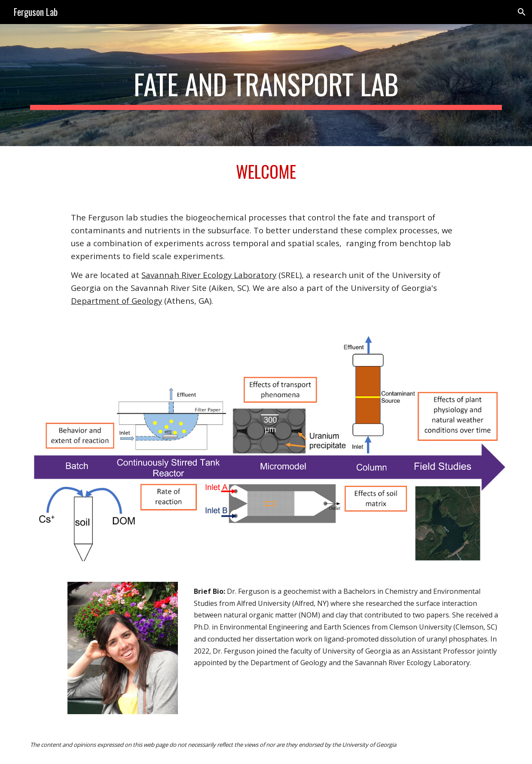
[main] (266, 85)
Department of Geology (116, 301)
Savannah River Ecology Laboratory (209, 275)
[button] (522, 12)
